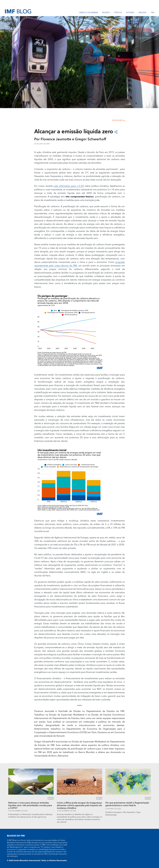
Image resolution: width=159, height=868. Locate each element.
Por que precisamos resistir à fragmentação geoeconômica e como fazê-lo (127, 804)
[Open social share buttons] (116, 132)
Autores (130, 13)
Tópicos (118, 13)
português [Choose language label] (117, 120)
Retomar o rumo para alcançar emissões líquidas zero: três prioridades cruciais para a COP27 (30, 805)
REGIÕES (106, 13)
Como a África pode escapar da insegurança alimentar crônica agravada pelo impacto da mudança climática (79, 805)
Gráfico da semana (88, 13)
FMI (153, 13)
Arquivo (143, 13)
